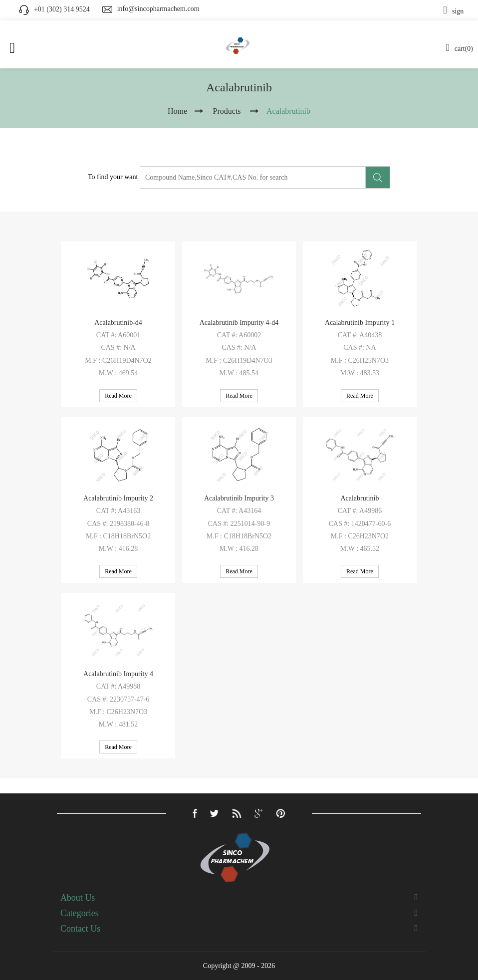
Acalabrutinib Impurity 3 (239, 498)
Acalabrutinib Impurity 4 (118, 674)
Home (177, 111)
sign (454, 11)
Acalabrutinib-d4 (118, 323)
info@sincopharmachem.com (158, 9)
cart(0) (459, 49)
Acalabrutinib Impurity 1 (360, 323)
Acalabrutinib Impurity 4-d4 (239, 323)
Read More (118, 396)
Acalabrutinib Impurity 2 (118, 498)
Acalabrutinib (359, 498)
